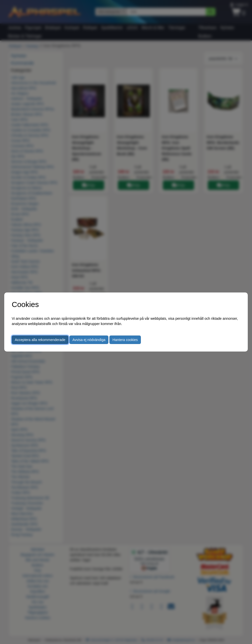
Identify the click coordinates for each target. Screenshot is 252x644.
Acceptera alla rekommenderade (40, 340)
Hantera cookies (125, 340)
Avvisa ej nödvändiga (89, 340)
